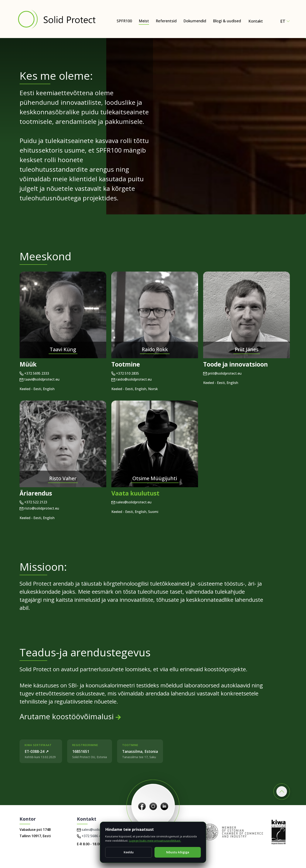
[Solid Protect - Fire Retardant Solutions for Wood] (57, 19)
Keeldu (129, 852)
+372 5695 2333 (34, 373)
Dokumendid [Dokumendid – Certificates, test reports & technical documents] (195, 21)
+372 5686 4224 (92, 836)
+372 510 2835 (125, 373)
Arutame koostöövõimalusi (70, 716)
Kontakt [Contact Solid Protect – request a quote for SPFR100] (256, 21)
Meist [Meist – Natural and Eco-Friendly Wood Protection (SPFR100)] (144, 21)
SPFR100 (124, 21)
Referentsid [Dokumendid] (166, 21)
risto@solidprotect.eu (39, 508)
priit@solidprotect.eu (222, 373)
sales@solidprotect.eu (131, 502)
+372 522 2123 (33, 502)
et (285, 21)
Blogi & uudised (227, 21)
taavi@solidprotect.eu (40, 379)
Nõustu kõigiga (178, 852)
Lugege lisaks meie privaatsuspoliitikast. (155, 841)
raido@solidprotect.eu (132, 379)
